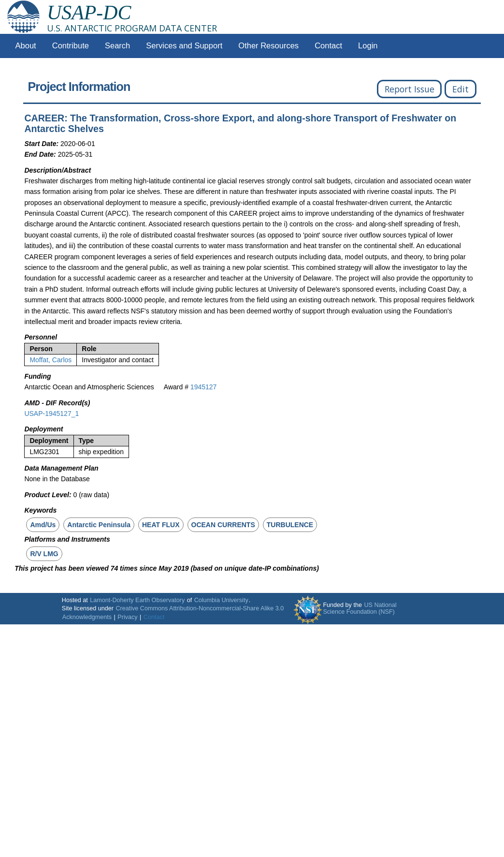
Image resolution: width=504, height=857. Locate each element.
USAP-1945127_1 (51, 414)
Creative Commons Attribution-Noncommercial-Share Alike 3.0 (200, 608)
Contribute (71, 46)
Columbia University (221, 600)
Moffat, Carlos (50, 360)
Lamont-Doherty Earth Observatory (137, 600)
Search (117, 46)
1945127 (204, 387)
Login (368, 46)
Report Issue (410, 89)
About (26, 46)
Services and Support (184, 46)
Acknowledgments (87, 617)
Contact (328, 46)
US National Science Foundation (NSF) (360, 608)
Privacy (127, 617)
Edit (461, 89)
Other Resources (268, 46)
